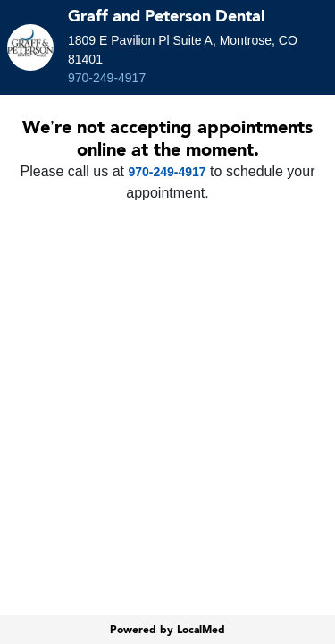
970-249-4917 (107, 78)
